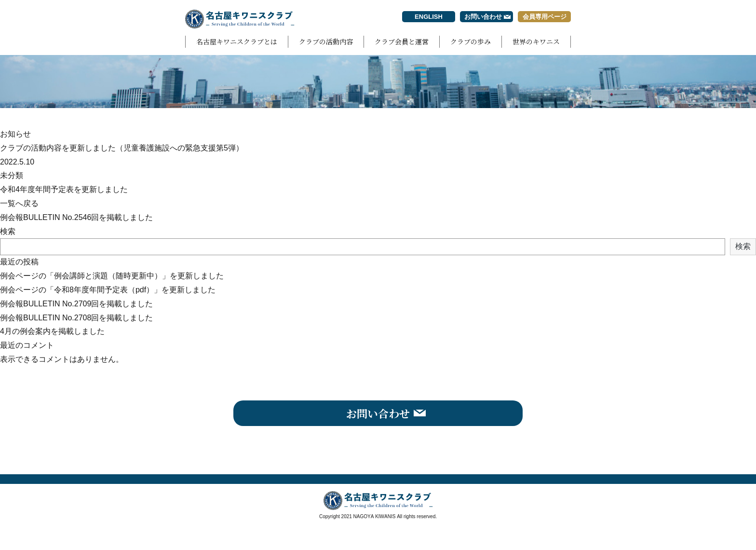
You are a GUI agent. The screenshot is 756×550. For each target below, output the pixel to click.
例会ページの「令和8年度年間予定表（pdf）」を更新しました (108, 290)
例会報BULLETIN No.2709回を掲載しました (76, 304)
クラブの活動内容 (326, 41)
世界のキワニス (536, 41)
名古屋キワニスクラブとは (237, 41)
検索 (8, 231)
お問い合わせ (483, 17)
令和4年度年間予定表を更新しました (64, 189)
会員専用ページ (545, 17)
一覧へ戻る (19, 203)
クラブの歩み (471, 41)
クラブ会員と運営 (402, 41)
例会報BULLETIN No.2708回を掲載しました (76, 318)
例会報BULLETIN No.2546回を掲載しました (76, 217)
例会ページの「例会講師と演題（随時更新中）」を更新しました (112, 276)
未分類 (12, 175)
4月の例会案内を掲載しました (52, 331)
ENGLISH (429, 17)
